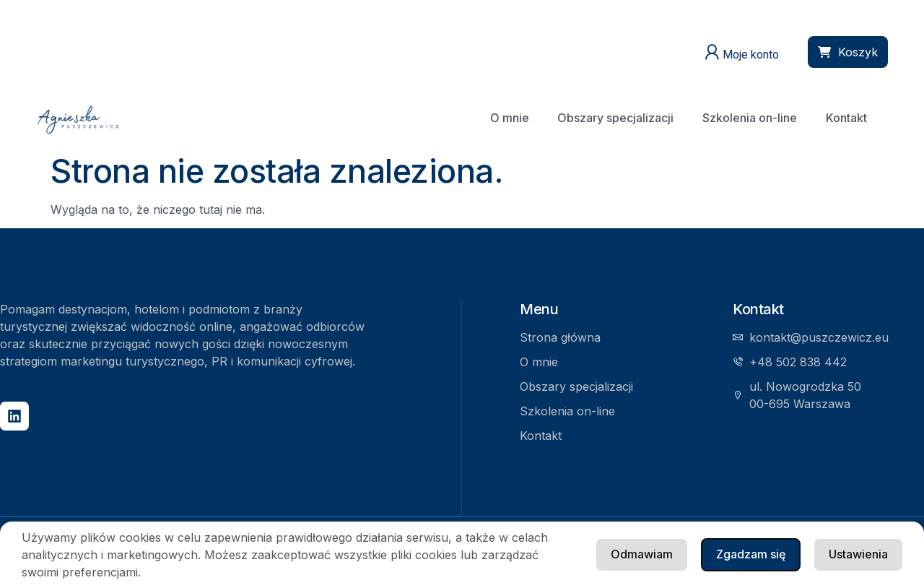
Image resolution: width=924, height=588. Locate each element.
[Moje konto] (712, 52)
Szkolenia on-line (749, 118)
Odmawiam (857, 554)
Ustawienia (753, 554)
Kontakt (846, 118)
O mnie (508, 118)
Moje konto (751, 55)
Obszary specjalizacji (615, 118)
